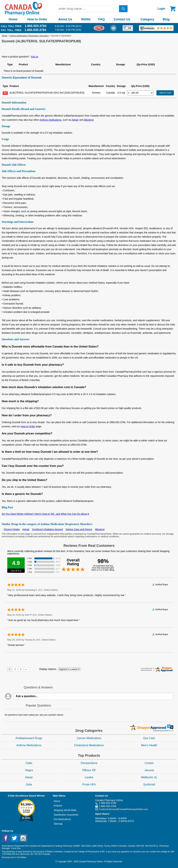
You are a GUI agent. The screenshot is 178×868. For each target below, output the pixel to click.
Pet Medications (62, 819)
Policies (58, 806)
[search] (123, 9)
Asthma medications (50, 120)
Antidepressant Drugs (29, 738)
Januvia (149, 770)
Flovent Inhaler (12, 529)
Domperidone (89, 763)
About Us (65, 19)
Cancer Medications (89, 738)
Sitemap (58, 824)
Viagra (29, 770)
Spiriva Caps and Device (79, 529)
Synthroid (149, 784)
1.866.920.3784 (36, 26)
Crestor (149, 763)
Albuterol (89, 120)
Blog (166, 19)
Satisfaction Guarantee (66, 815)
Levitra (89, 777)
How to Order (37, 19)
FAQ (101, 19)
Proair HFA (89, 784)
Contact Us (122, 19)
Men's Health (149, 745)
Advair (75, 120)
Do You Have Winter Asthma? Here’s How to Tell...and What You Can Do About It (45, 514)
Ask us (35, 57)
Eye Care (149, 738)
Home (13, 19)
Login (161, 9)
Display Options (48, 669)
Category (147, 19)
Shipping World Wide (65, 810)
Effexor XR (89, 770)
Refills (86, 19)
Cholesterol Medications (89, 745)
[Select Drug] (140, 93)
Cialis (29, 763)
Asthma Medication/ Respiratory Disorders (29, 36)
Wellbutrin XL (149, 777)
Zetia (29, 784)
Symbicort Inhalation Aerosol (47, 529)
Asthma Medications (29, 745)
